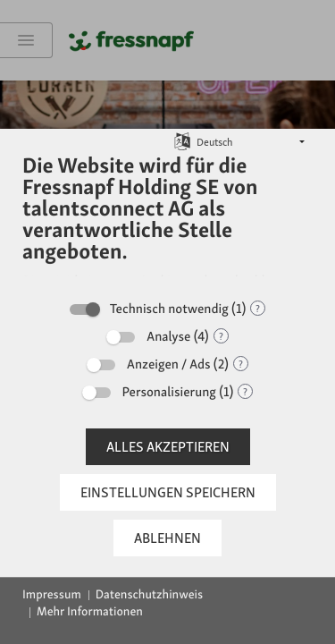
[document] (167, 221)
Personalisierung (169, 392)
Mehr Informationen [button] (90, 612)
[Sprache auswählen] (182, 141)
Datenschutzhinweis (149, 595)
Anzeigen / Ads (169, 364)
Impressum (52, 595)
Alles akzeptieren (168, 447)
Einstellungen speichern (168, 492)
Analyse (168, 336)
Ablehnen (167, 538)
